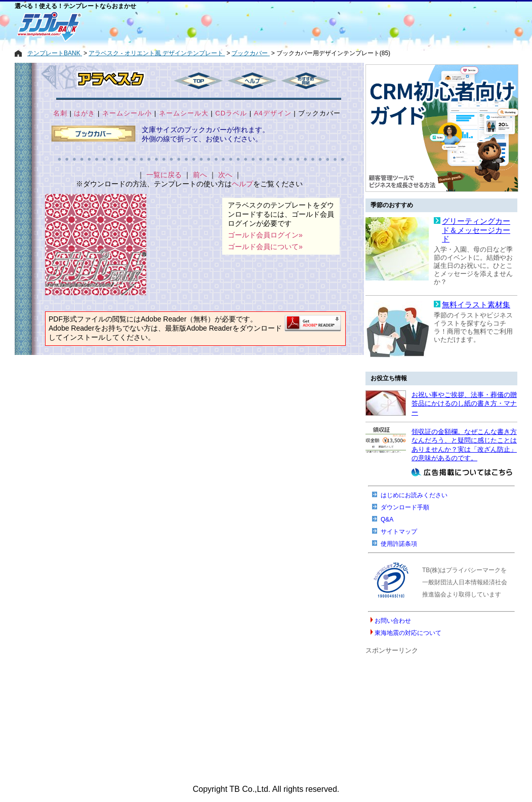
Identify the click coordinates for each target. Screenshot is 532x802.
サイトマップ (399, 532)
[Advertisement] (230, 26)
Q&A (387, 519)
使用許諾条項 (399, 544)
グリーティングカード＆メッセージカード (476, 230)
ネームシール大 (184, 113)
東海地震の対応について (408, 633)
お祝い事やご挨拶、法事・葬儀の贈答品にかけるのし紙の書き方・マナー (464, 404)
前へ (200, 175)
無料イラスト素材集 (476, 305)
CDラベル (231, 113)
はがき (85, 113)
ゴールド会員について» (265, 247)
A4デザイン (273, 113)
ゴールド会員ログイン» (265, 235)
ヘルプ (242, 184)
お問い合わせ (393, 621)
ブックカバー (319, 113)
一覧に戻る (164, 175)
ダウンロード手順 (405, 507)
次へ (225, 175)
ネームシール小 (127, 113)
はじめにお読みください (414, 495)
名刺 (60, 113)
